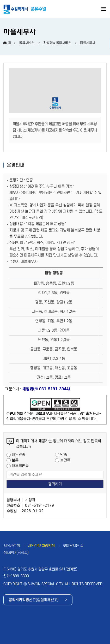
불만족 (65, 460)
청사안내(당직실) (16, 553)
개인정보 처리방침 (41, 546)
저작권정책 (12, 546)
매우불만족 (20, 466)
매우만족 (19, 455)
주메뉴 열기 (104, 10)
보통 (15, 460)
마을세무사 (87, 43)
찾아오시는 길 (73, 546)
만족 (64, 455)
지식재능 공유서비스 (57, 43)
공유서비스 (26, 43)
